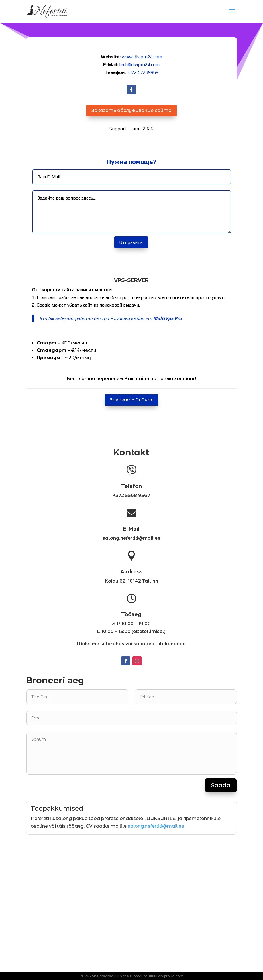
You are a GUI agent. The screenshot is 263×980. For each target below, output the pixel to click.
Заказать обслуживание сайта (131, 110)
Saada (221, 785)
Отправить (131, 242)
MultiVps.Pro (167, 318)
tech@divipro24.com (139, 65)
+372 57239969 (143, 72)
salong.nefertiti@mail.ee (156, 826)
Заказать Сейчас (131, 400)
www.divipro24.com (142, 57)
